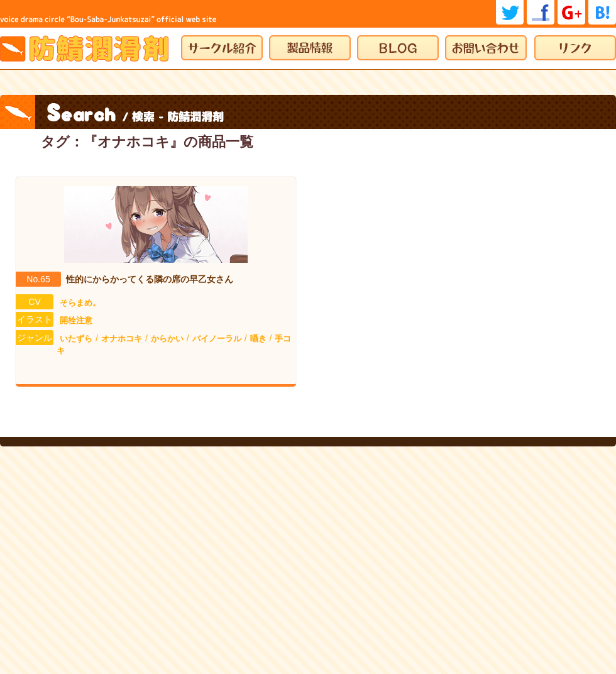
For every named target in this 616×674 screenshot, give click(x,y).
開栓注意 (76, 320)
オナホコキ (122, 339)
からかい (167, 339)
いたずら (76, 339)
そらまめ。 (80, 303)
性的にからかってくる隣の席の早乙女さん (150, 279)
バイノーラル (217, 339)
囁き (258, 339)
